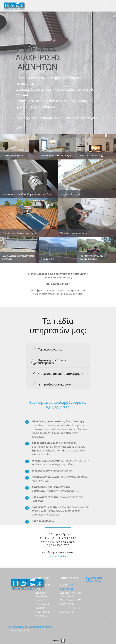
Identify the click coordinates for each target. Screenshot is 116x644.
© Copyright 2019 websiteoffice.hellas (30, 627)
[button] (58, 349)
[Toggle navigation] (111, 5)
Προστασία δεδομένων (94, 579)
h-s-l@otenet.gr (58, 556)
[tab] (58, 349)
